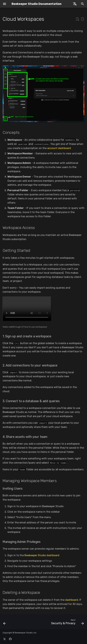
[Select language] (75, 4)
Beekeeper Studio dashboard (42, 555)
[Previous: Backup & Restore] (5, 623)
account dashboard (59, 148)
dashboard (72, 600)
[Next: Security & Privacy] (67, 623)
